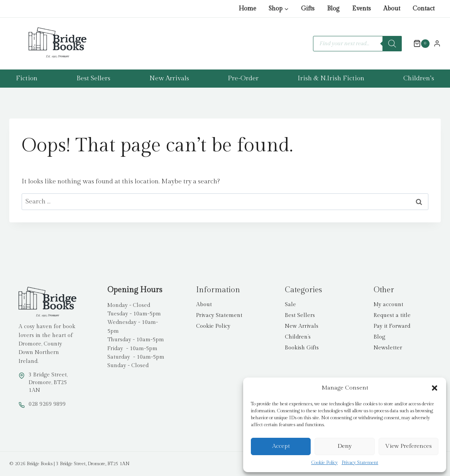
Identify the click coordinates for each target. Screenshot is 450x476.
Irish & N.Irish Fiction (331, 78)
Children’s (419, 78)
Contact (424, 9)
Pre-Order (243, 78)
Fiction (27, 78)
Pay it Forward (392, 326)
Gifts (308, 9)
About (392, 9)
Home (247, 9)
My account (388, 305)
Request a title (392, 315)
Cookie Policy (324, 462)
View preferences (409, 446)
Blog (333, 9)
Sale (290, 305)
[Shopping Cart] (418, 44)
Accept (281, 446)
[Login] (437, 43)
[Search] (392, 44)
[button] (435, 388)
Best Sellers (93, 78)
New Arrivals (169, 78)
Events (361, 9)
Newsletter (388, 348)
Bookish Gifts (302, 348)
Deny (345, 446)
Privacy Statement (360, 462)
